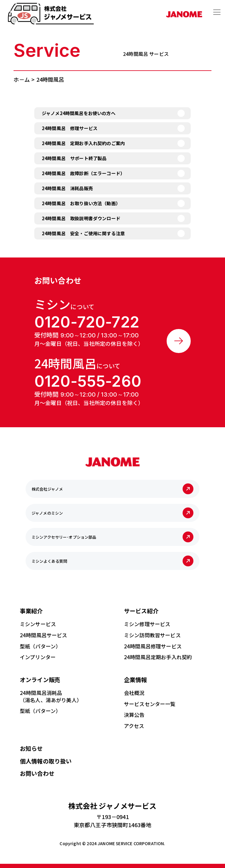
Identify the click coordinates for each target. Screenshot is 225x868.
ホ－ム (22, 79)
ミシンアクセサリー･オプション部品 (64, 536)
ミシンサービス (38, 623)
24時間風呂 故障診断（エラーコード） (83, 173)
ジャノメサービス (112, 805)
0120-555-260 (88, 381)
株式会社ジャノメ (47, 488)
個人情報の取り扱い (46, 760)
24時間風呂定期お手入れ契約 (158, 657)
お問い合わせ (37, 773)
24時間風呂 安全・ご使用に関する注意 (83, 233)
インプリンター (38, 657)
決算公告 (134, 714)
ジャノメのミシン (47, 512)
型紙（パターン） (40, 646)
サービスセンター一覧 (150, 703)
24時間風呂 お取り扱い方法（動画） (81, 203)
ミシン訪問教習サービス (152, 634)
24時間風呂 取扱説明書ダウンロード (81, 218)
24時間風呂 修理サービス (70, 128)
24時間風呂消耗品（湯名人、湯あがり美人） (51, 696)
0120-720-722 (87, 322)
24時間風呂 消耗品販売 (67, 188)
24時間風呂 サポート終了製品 (74, 158)
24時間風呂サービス (44, 634)
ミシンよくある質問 (49, 560)
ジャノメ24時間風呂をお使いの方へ (79, 113)
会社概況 (134, 692)
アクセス (134, 725)
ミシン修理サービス (147, 623)
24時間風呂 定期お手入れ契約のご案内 (83, 143)
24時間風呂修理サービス (153, 646)
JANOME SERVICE (115, 843)
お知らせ (31, 748)
